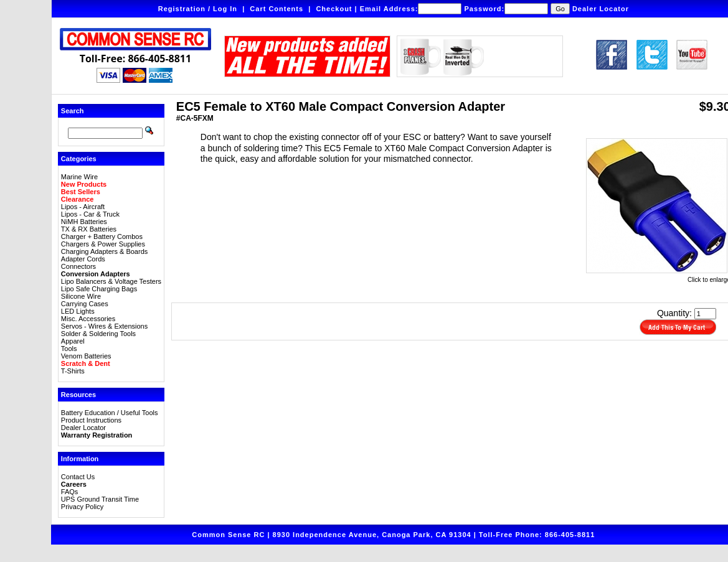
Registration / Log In (198, 9)
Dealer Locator (601, 9)
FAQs (70, 492)
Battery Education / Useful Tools (110, 413)
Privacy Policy (82, 507)
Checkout (334, 9)
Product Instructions (91, 420)
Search (73, 111)
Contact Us (78, 477)
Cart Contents (277, 9)
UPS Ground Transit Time (100, 499)
